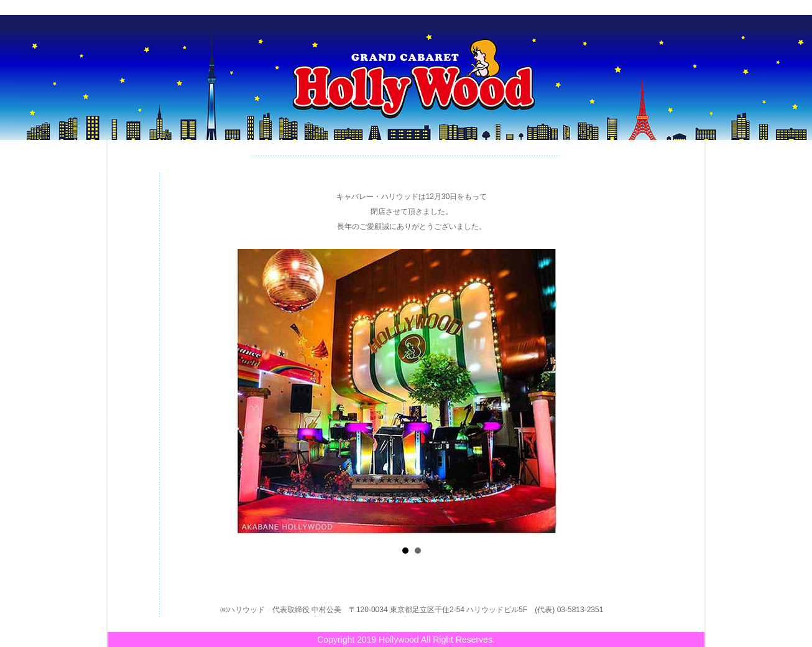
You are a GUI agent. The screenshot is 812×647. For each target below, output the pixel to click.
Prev (205, 388)
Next (621, 388)
